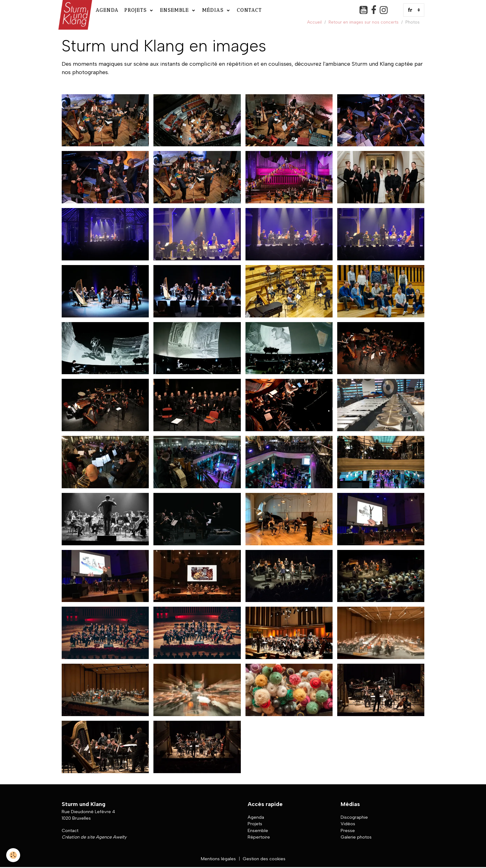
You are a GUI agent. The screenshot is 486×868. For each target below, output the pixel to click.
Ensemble (175, 10)
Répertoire (259, 837)
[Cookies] (13, 855)
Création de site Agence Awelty (94, 837)
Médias (214, 10)
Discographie (354, 817)
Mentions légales (218, 859)
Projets (137, 10)
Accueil (314, 22)
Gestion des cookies (264, 859)
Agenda (107, 10)
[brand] (75, 10)
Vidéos (348, 824)
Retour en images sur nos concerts (364, 22)
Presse (348, 830)
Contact (249, 10)
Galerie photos (356, 837)
